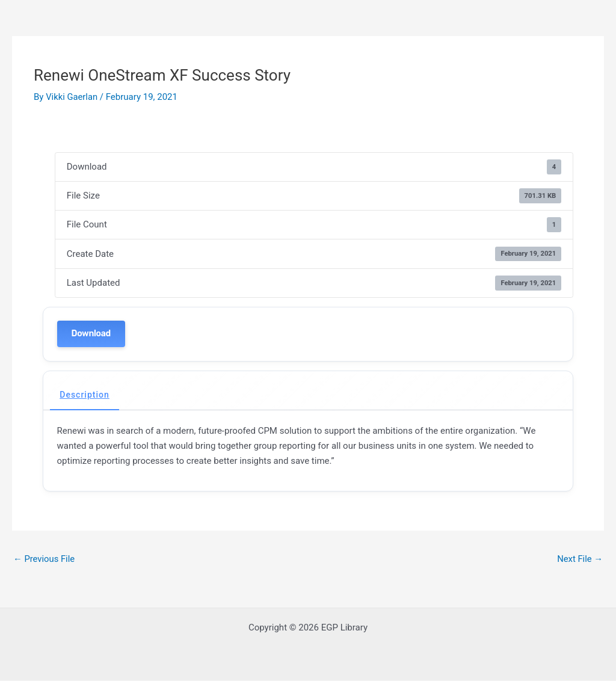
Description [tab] (85, 395)
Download (91, 334)
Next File (580, 559)
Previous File (45, 559)
